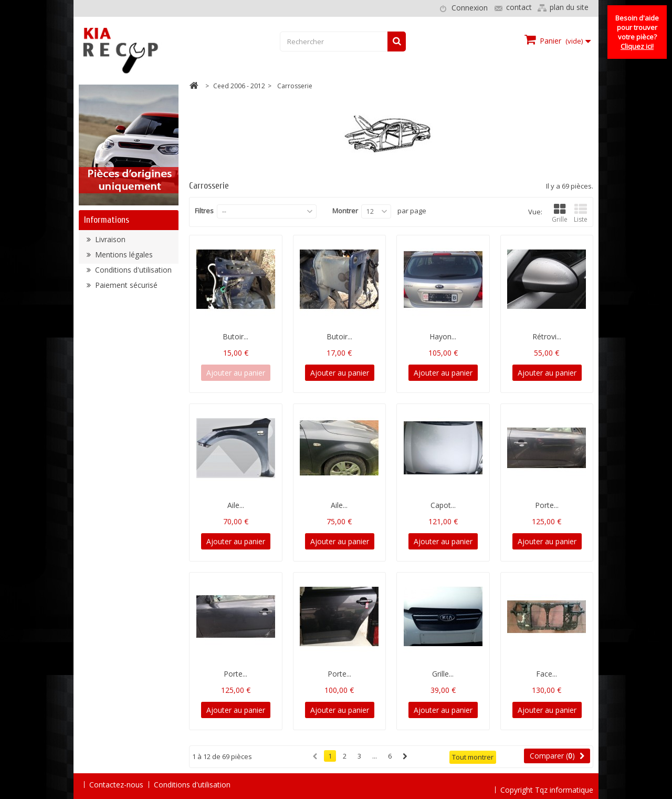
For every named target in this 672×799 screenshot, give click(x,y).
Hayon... (443, 336)
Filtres (204, 211)
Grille (560, 214)
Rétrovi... (547, 336)
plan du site (569, 7)
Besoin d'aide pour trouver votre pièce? (637, 32)
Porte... (547, 505)
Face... (547, 674)
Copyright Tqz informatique (547, 784)
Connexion (470, 8)
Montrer (345, 211)
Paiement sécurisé (125, 288)
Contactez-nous (116, 785)
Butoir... (235, 336)
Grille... (443, 674)
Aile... (236, 505)
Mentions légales (123, 258)
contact (519, 7)
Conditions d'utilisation (132, 273)
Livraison (109, 242)
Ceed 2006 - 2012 (239, 86)
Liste (581, 214)
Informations (107, 220)
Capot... (443, 505)
